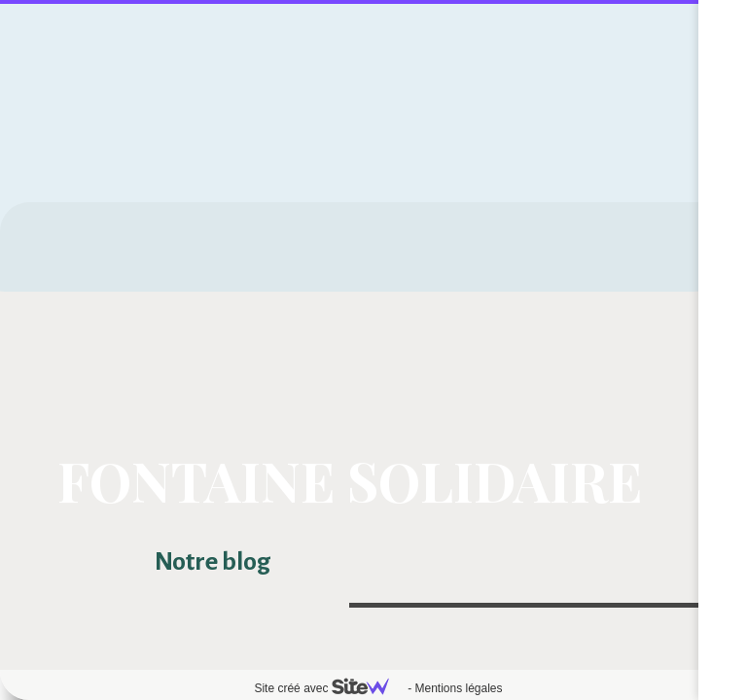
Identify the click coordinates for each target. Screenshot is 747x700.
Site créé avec (329, 688)
